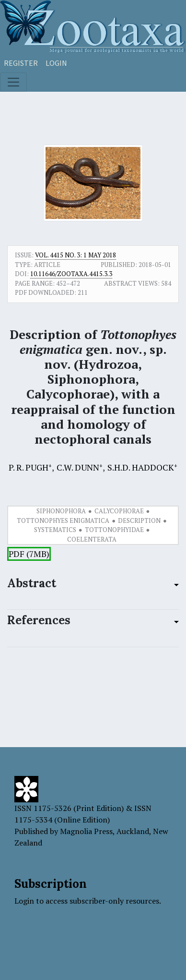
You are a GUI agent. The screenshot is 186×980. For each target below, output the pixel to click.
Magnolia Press (86, 831)
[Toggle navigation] (13, 82)
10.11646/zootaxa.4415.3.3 (71, 274)
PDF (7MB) (29, 554)
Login (56, 63)
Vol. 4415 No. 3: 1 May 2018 (76, 255)
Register (21, 63)
